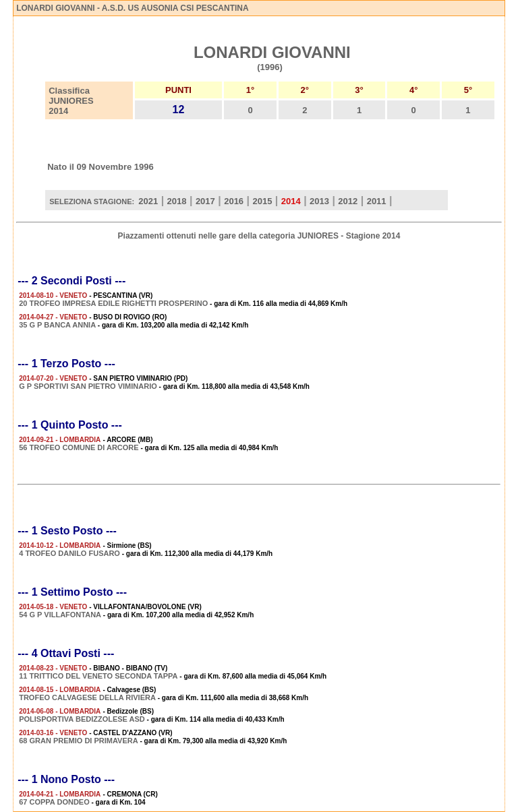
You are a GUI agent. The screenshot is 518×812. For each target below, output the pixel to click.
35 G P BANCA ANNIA (57, 325)
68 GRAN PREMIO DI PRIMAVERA (78, 741)
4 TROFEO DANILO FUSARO (69, 553)
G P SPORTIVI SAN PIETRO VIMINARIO (88, 386)
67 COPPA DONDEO (54, 802)
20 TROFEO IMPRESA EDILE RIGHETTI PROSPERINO (113, 303)
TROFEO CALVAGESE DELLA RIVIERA (87, 697)
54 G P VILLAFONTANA (60, 615)
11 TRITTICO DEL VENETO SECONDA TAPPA (98, 676)
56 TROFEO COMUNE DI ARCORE (79, 447)
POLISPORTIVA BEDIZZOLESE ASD (82, 719)
